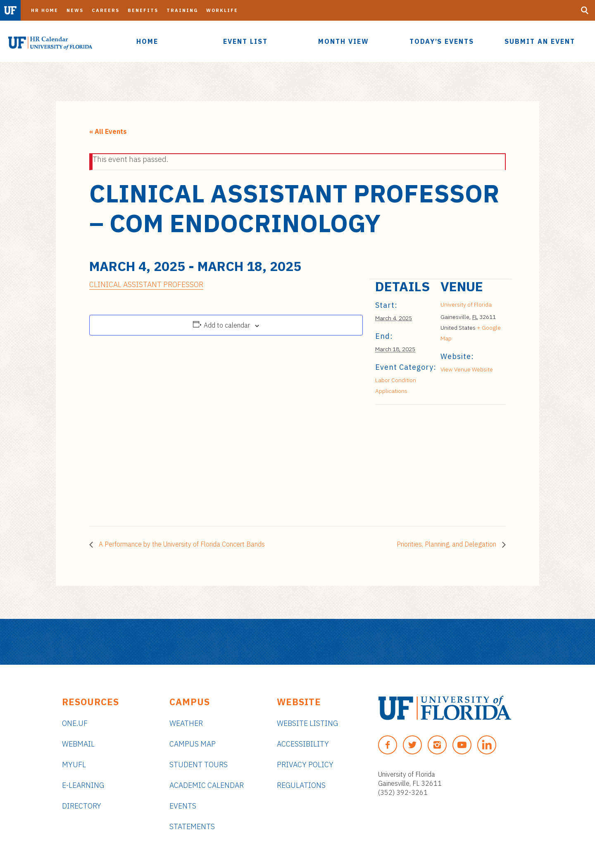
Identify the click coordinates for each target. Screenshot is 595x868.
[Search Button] (585, 10)
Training (182, 10)
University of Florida (466, 304)
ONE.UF (75, 723)
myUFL (74, 765)
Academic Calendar (207, 785)
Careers (106, 10)
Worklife (222, 10)
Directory (82, 806)
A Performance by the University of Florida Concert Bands (181, 544)
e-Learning (83, 785)
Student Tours (199, 765)
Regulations (301, 785)
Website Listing (307, 723)
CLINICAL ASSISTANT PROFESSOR (146, 284)
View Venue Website (467, 369)
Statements (192, 826)
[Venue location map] (419, 462)
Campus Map (193, 744)
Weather (186, 723)
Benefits (143, 10)
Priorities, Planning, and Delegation (447, 544)
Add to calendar (227, 325)
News (75, 10)
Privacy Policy (305, 765)
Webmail (78, 744)
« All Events (108, 131)
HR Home (45, 10)
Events (183, 806)
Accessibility (303, 744)
